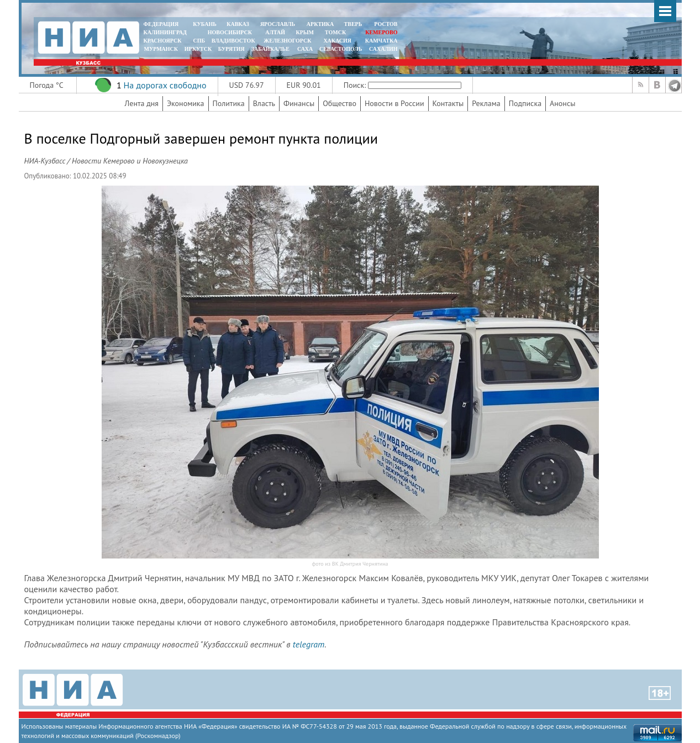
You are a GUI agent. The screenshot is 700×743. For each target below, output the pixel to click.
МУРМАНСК (161, 49)
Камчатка (380, 41)
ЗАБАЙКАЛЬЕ (271, 49)
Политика (229, 103)
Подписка (525, 103)
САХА (305, 49)
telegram (309, 644)
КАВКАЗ (238, 24)
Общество (340, 103)
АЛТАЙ (275, 32)
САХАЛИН (383, 49)
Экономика (186, 103)
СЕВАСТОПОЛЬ (341, 49)
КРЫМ (305, 32)
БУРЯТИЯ (231, 49)
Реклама (486, 103)
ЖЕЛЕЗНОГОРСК (287, 41)
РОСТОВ (386, 24)
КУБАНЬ (204, 24)
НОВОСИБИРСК (230, 32)
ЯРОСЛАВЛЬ (278, 24)
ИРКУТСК (198, 49)
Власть (264, 103)
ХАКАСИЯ (337, 41)
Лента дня (142, 103)
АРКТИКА (320, 24)
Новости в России (394, 103)
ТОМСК (337, 32)
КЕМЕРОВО (381, 32)
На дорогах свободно (165, 85)
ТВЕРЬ (353, 24)
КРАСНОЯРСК (163, 41)
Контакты (448, 103)
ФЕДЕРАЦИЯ (161, 24)
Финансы (299, 103)
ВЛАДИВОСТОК (233, 41)
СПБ (199, 41)
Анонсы (562, 103)
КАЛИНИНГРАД (165, 32)
